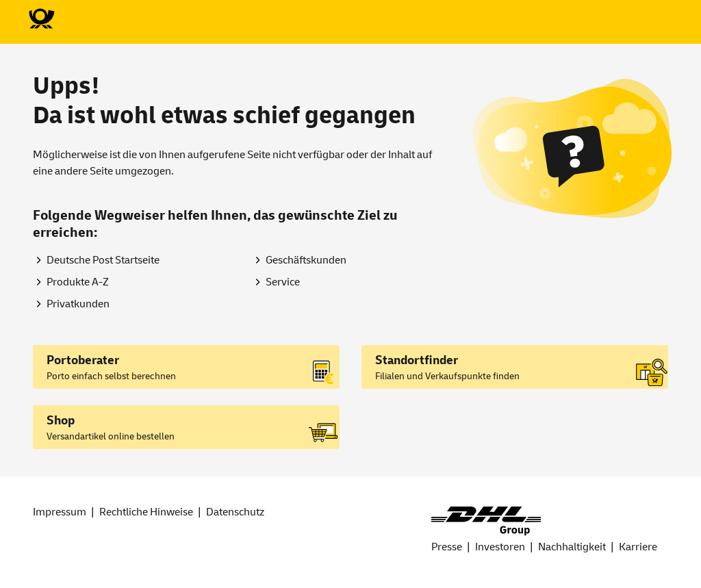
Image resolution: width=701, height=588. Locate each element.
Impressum (60, 512)
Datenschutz (235, 512)
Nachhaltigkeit (572, 547)
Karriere (638, 547)
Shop (61, 421)
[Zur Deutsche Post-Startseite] (41, 19)
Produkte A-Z (78, 282)
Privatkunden (78, 304)
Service (283, 282)
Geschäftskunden (306, 260)
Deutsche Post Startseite (103, 260)
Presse (447, 547)
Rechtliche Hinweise (146, 512)
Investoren (500, 547)
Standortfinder (417, 360)
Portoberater (83, 360)
